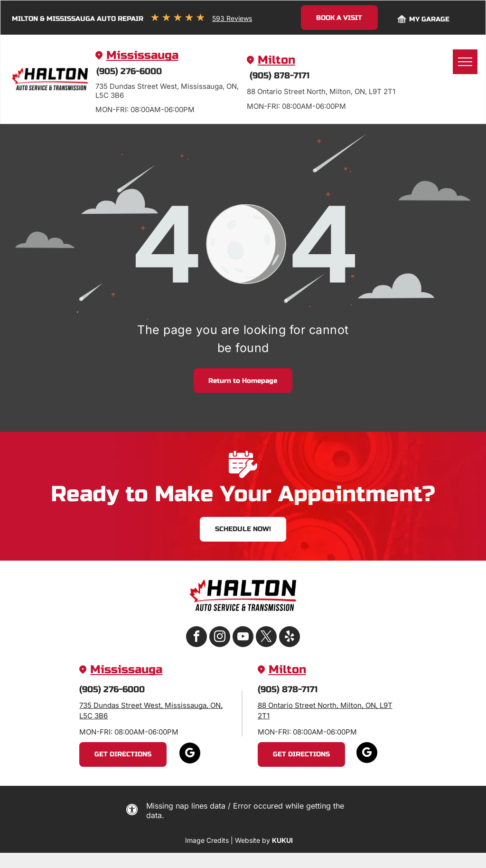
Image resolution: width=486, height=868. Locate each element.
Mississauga (142, 55)
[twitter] (266, 638)
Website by (252, 840)
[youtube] (243, 638)
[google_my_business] (190, 754)
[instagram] (220, 638)
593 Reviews (232, 18)
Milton (276, 60)
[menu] (465, 62)
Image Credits (207, 840)
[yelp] (290, 638)
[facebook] (196, 638)
